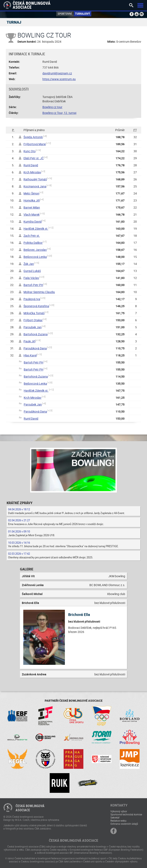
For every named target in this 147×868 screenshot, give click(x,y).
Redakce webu (118, 821)
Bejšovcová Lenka (35, 257)
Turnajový (83, 14)
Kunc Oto (30, 151)
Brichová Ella (79, 614)
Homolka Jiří (32, 200)
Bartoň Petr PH (33, 285)
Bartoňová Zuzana (36, 334)
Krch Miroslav (32, 172)
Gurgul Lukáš (32, 271)
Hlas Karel (30, 355)
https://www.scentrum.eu (59, 79)
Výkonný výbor (119, 811)
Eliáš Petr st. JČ (34, 158)
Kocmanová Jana (35, 186)
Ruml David (31, 165)
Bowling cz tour (52, 107)
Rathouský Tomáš (35, 179)
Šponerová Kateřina (36, 306)
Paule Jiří (29, 341)
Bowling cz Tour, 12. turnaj (59, 113)
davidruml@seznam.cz (57, 73)
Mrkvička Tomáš (34, 313)
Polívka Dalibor (33, 243)
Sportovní (65, 14)
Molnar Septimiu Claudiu (39, 292)
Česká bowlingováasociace (30, 808)
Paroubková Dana (35, 348)
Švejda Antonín (33, 137)
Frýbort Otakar (33, 320)
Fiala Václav (31, 278)
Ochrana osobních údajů (124, 824)
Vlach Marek (31, 214)
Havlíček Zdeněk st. (36, 229)
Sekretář (115, 817)
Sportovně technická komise (126, 814)
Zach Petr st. (32, 236)
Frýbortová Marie (35, 144)
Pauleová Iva (32, 299)
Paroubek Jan (33, 327)
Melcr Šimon (31, 193)
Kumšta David (33, 222)
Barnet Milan (32, 207)
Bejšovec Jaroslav (35, 250)
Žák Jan (29, 264)
